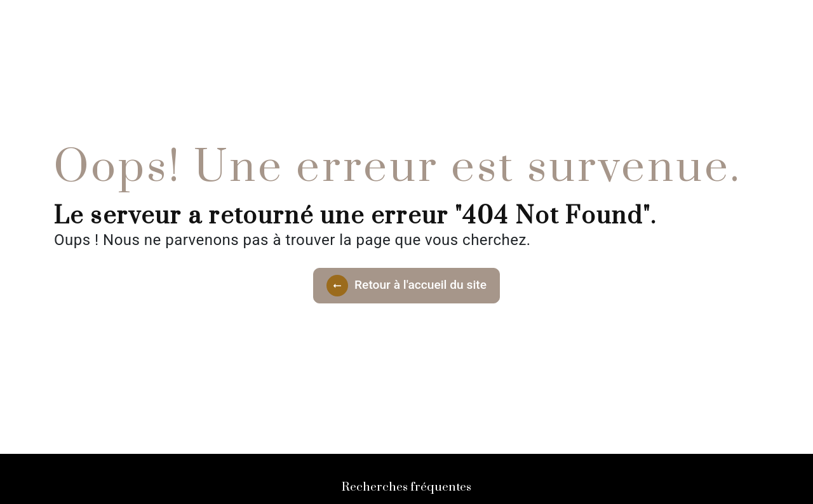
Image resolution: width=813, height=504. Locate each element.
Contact (488, 22)
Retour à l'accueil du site (406, 286)
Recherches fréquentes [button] (406, 487)
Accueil (325, 22)
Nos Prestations (405, 22)
